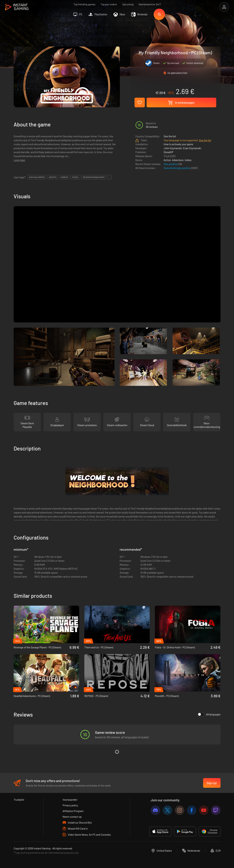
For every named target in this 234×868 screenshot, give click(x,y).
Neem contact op (72, 817)
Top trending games (84, 4)
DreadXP (168, 152)
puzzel (75, 177)
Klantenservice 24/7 (150, 4)
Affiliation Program (73, 811)
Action (167, 160)
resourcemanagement (94, 177)
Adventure (178, 160)
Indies (188, 160)
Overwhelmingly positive (177, 168)
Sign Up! (212, 783)
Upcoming (128, 4)
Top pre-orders (109, 4)
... (110, 177)
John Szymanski (173, 148)
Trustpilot (19, 800)
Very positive (171, 164)
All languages (209, 714)
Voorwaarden (70, 800)
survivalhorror (37, 177)
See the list (170, 136)
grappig (53, 177)
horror (64, 177)
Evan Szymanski (192, 148)
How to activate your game (178, 144)
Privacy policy (70, 805)
